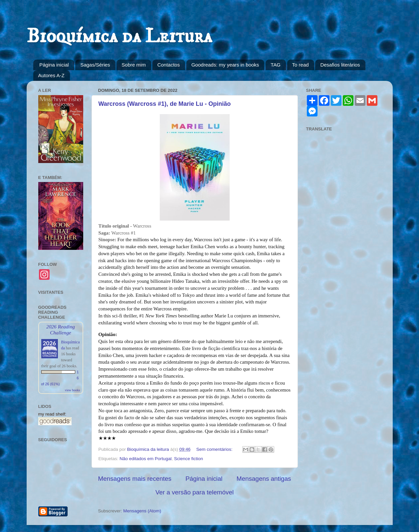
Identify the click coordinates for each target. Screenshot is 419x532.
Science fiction (189, 459)
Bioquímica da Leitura (119, 36)
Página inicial (54, 65)
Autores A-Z (51, 75)
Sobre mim (134, 65)
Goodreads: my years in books (225, 65)
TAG (276, 65)
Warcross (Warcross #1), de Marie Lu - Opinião (165, 104)
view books (73, 390)
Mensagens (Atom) (142, 511)
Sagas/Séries (95, 65)
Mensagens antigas (264, 479)
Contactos (169, 65)
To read (301, 65)
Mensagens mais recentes (135, 479)
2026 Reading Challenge (61, 330)
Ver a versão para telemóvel (195, 492)
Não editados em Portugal (145, 459)
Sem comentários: (215, 449)
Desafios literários (340, 65)
